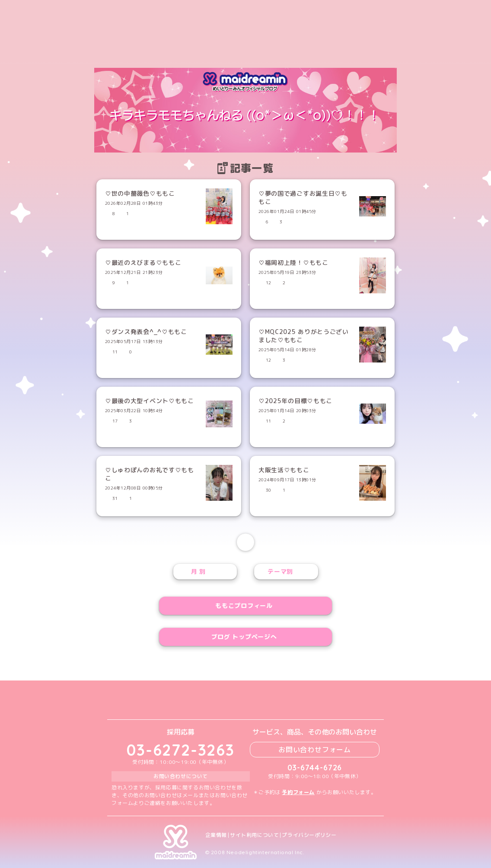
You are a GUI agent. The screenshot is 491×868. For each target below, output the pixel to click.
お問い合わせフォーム (315, 750)
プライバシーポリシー (309, 835)
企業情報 (216, 835)
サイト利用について (254, 835)
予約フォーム (298, 792)
